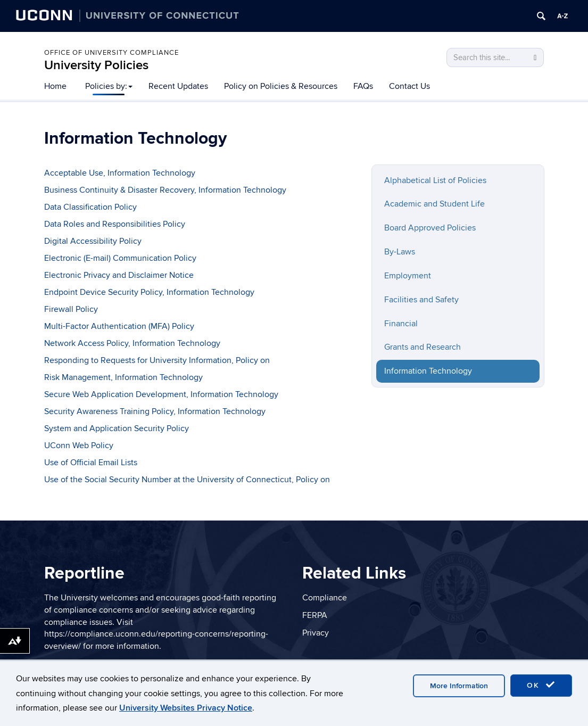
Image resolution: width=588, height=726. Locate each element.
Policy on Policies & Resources (281, 86)
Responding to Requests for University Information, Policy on (157, 360)
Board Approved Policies (430, 228)
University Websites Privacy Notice (186, 708)
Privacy (316, 633)
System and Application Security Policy (117, 428)
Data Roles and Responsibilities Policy (115, 224)
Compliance (325, 598)
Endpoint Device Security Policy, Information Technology (149, 292)
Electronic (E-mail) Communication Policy (120, 258)
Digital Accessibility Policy (93, 241)
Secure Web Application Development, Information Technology (161, 394)
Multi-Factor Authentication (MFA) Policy (119, 326)
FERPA (315, 615)
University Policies (96, 65)
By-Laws (400, 252)
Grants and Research (423, 347)
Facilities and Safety (421, 300)
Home (55, 86)
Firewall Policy (71, 309)
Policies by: (109, 86)
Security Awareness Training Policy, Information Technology (155, 411)
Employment (408, 276)
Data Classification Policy (90, 207)
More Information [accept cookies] (459, 686)
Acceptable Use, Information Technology (120, 173)
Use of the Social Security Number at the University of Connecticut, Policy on (187, 480)
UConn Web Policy (79, 445)
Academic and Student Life (434, 204)
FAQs (363, 86)
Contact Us (409, 86)
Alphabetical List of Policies (435, 180)
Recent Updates (178, 86)
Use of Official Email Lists (91, 463)
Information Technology (428, 371)
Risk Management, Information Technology (123, 377)
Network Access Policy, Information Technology (132, 343)
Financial (401, 324)
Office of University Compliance (111, 53)
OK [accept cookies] (541, 685)
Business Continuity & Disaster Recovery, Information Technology (165, 190)
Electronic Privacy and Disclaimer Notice (119, 275)
